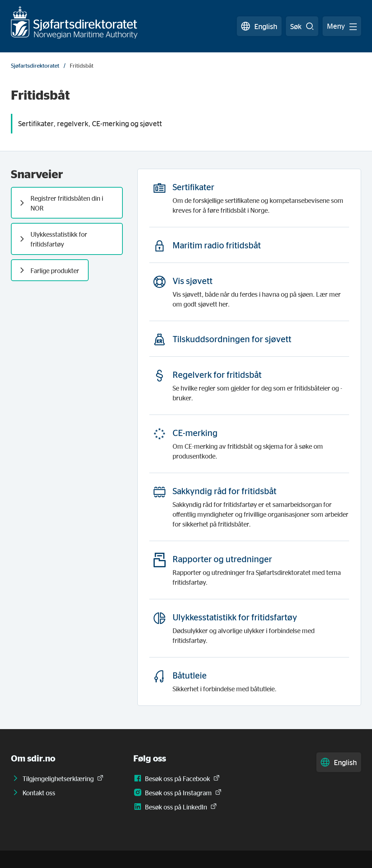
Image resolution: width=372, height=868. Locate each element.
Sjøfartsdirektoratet (35, 65)
